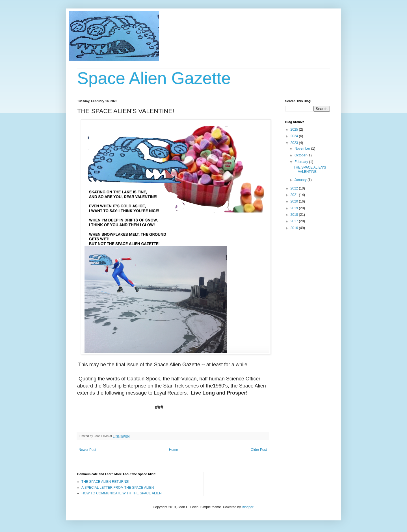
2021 (295, 195)
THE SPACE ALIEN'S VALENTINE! (310, 169)
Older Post (259, 450)
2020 (295, 201)
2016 (295, 228)
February (302, 162)
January (301, 180)
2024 (295, 136)
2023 (295, 143)
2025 (295, 130)
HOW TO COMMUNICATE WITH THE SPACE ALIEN (122, 493)
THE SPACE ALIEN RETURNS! (105, 482)
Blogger (247, 507)
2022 (295, 188)
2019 (295, 208)
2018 (295, 215)
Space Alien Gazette (154, 78)
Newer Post (87, 450)
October (301, 155)
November (303, 148)
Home (174, 450)
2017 (295, 221)
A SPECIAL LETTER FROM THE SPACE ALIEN (118, 488)
